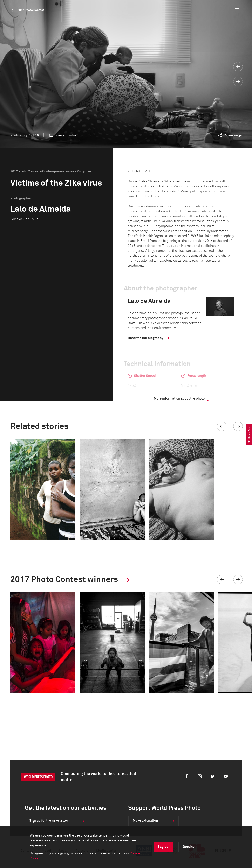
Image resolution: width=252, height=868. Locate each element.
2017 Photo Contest (31, 10)
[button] (222, 426)
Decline (189, 847)
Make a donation (145, 821)
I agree (163, 847)
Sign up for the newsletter (49, 821)
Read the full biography (145, 338)
